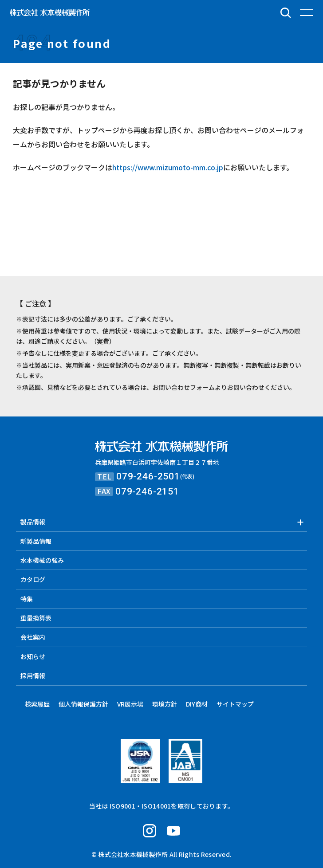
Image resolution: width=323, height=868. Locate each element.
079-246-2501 (148, 476)
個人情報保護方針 (83, 704)
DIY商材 (197, 704)
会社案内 (33, 637)
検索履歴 (37, 704)
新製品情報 (36, 541)
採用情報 (33, 676)
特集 (27, 599)
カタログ (33, 579)
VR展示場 (130, 704)
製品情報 (33, 522)
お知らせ (33, 656)
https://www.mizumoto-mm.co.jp (168, 167)
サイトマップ (235, 704)
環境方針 (165, 704)
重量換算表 (36, 618)
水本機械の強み (42, 560)
